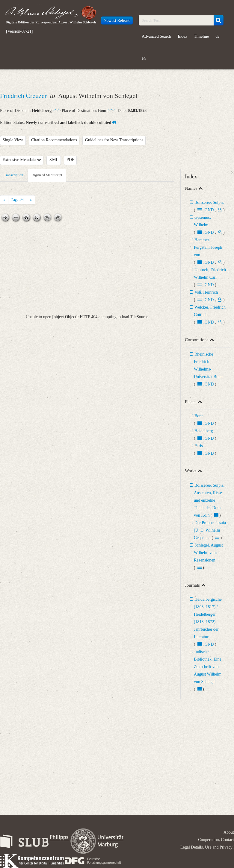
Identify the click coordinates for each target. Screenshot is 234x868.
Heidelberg (204, 431)
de (217, 36)
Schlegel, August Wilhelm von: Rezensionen (208, 553)
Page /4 (18, 200)
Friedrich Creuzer (24, 96)
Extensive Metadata (22, 160)
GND (56, 110)
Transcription (13, 175)
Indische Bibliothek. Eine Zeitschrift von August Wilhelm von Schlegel (208, 667)
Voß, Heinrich (206, 292)
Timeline (201, 36)
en (144, 58)
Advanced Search (156, 36)
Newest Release (117, 21)
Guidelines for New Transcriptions (114, 140)
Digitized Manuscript (47, 175)
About (229, 832)
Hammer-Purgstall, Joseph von (208, 247)
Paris (199, 446)
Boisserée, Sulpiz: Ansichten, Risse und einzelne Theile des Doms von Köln (209, 500)
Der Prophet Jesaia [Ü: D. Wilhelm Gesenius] (210, 530)
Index (182, 36)
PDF (70, 160)
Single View (13, 140)
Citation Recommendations (54, 140)
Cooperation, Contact (216, 840)
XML (54, 160)
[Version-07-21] (19, 31)
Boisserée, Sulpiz (209, 202)
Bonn (199, 416)
